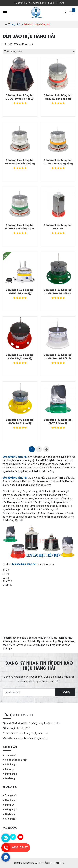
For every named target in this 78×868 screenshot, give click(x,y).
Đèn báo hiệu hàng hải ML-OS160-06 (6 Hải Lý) (20, 97)
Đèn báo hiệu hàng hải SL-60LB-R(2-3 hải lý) (20, 356)
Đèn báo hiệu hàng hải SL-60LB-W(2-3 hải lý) (58, 356)
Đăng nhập (11, 774)
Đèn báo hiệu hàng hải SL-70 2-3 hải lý (58, 421)
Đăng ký (65, 692)
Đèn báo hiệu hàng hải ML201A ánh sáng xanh (20, 227)
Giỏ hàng (10, 778)
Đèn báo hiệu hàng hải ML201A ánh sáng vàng (58, 162)
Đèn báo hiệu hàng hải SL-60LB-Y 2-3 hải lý (20, 421)
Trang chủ (14, 24)
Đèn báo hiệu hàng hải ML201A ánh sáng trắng (20, 162)
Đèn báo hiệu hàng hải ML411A (58, 227)
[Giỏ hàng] (71, 12)
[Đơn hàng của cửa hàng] (39, 51)
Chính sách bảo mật (16, 760)
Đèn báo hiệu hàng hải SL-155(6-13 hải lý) (20, 291)
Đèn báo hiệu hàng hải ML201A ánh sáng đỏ (58, 97)
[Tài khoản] (66, 12)
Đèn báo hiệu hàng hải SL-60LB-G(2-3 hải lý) (58, 291)
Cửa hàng (10, 764)
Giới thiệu (10, 819)
